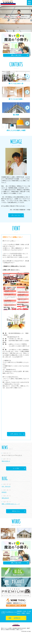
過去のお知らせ (6, 461)
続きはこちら (13, 511)
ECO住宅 (4, 492)
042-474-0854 (18, 614)
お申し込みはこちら (16, 434)
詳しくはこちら (14, 215)
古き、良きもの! (6, 486)
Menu (29, 3)
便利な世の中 (5, 498)
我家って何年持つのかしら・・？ (11, 504)
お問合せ (16, 624)
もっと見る (13, 468)
